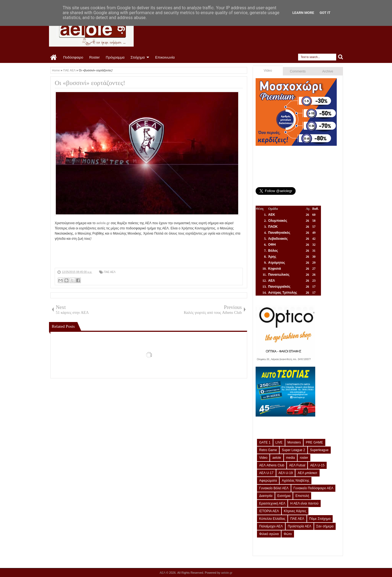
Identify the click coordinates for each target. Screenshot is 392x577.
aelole (277, 458)
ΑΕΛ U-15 (317, 465)
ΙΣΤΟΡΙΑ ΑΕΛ (269, 511)
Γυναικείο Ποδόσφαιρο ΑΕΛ (313, 488)
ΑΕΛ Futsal (297, 465)
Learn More (303, 13)
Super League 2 (293, 450)
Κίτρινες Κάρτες (295, 511)
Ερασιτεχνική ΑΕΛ (272, 503)
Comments (298, 71)
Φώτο (288, 534)
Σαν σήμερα (325, 526)
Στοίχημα (137, 57)
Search (341, 57)
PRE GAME (314, 442)
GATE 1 (265, 442)
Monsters (294, 442)
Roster (95, 57)
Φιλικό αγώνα (269, 534)
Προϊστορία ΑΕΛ (300, 526)
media (291, 458)
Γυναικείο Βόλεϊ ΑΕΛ (274, 488)
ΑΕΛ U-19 (286, 473)
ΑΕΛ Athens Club (272, 465)
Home (54, 57)
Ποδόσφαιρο (73, 57)
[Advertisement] (154, 254)
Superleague (319, 450)
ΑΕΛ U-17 (266, 473)
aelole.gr (103, 223)
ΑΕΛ (163, 573)
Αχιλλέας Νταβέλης (295, 481)
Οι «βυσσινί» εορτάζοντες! (90, 83)
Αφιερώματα (268, 481)
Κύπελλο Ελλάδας (272, 519)
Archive (328, 71)
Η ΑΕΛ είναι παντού (304, 503)
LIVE (279, 442)
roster (304, 458)
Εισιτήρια (284, 496)
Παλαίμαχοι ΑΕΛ (271, 526)
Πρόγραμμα (115, 57)
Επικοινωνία (165, 57)
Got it (325, 13)
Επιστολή (302, 496)
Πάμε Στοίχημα (320, 519)
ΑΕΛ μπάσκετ (307, 473)
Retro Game (268, 450)
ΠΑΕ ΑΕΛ (110, 272)
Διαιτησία (266, 496)
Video (268, 71)
